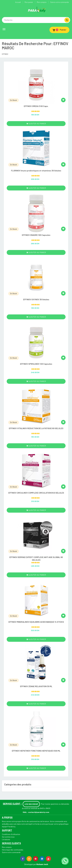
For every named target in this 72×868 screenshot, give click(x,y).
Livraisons (6, 839)
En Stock (14, 100)
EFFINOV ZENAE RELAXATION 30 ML (36, 686)
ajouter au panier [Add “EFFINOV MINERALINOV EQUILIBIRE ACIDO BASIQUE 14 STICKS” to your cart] (36, 639)
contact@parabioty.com (39, 812)
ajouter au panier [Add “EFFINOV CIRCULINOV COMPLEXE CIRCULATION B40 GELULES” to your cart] (36, 510)
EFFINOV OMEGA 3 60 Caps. (36, 106)
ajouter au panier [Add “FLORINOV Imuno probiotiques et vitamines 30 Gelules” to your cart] (36, 188)
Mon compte (42, 2)
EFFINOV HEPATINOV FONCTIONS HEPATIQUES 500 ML (36, 751)
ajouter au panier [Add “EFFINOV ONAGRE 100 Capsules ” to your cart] (36, 252)
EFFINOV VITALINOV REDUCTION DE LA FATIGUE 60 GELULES (36, 428)
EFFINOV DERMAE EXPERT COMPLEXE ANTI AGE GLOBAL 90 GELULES (36, 558)
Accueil (18, 2)
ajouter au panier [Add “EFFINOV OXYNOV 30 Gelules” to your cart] (36, 317)
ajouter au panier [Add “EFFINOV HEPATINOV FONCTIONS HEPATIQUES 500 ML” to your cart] (36, 768)
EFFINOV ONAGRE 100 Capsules (36, 235)
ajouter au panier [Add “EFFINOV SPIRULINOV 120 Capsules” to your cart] (36, 381)
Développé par (30, 864)
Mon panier (29, 2)
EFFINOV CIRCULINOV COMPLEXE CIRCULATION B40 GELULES (36, 493)
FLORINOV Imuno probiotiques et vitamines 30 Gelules (36, 171)
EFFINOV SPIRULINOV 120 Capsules (36, 364)
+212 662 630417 (31, 804)
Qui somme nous (8, 837)
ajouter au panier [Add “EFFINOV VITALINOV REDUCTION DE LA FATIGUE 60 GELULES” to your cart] (36, 446)
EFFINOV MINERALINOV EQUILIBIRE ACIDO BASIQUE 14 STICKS (36, 622)
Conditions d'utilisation (11, 834)
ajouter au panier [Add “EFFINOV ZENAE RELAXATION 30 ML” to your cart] (36, 704)
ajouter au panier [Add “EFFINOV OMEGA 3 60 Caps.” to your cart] (36, 124)
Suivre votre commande (60, 2)
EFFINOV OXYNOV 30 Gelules (36, 299)
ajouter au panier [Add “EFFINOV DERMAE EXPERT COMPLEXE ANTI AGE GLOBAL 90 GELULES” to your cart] (36, 575)
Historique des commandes (13, 850)
